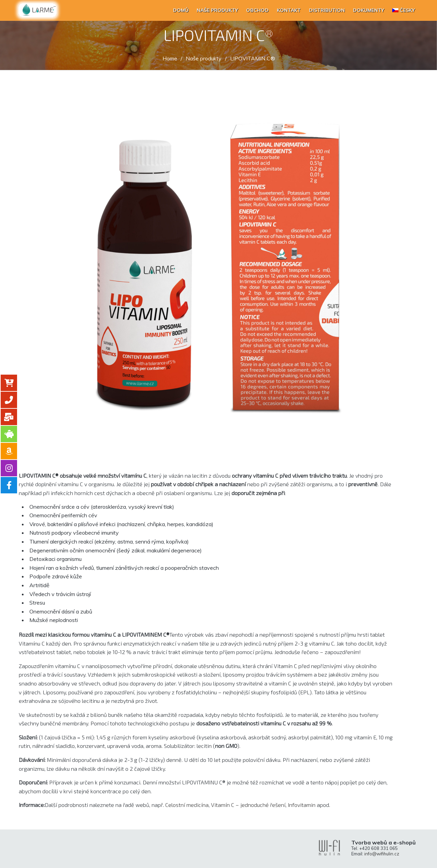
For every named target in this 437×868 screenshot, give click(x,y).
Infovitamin (302, 805)
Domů (181, 10)
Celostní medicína (187, 805)
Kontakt (289, 10)
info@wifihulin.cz (382, 854)
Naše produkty (217, 10)
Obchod (257, 10)
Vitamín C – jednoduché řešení (248, 805)
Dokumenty (369, 10)
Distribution (327, 10)
